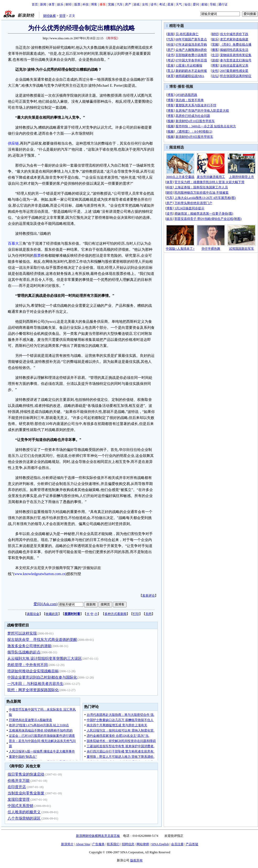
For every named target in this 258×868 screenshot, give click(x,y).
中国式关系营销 (20, 806)
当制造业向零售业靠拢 (26, 793)
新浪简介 (67, 844)
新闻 (43, 4)
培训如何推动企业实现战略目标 (33, 671)
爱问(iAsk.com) (45, 604)
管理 (62, 16)
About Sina (83, 844)
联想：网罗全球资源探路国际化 (33, 690)
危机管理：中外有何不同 (28, 665)
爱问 (196, 4)
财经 (69, 4)
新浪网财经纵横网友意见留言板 (98, 836)
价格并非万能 (19, 781)
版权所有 (136, 860)
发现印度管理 (19, 799)
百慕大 (13, 244)
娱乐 (60, 4)
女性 (145, 4)
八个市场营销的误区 (24, 818)
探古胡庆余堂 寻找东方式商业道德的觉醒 (42, 640)
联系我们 (113, 844)
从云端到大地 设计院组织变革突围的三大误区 (45, 659)
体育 (52, 4)
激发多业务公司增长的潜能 (29, 646)
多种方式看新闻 (116, 614)
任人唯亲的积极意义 (24, 812)
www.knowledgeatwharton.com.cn (40, 574)
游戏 (136, 4)
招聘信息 (128, 844)
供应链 (13, 143)
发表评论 (149, 596)
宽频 (111, 4)
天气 (179, 4)
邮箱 (205, 4)
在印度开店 (17, 787)
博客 (94, 4)
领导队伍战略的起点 (24, 652)
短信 (188, 4)
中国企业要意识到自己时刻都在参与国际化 (42, 677)
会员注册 (177, 844)
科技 (86, 4)
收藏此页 (52, 614)
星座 (171, 4)
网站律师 (143, 844)
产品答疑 (192, 844)
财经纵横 (50, 16)
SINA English (160, 844)
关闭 (149, 614)
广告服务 (98, 844)
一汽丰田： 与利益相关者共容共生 (35, 684)
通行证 (223, 4)
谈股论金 (33, 614)
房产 (128, 4)
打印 (136, 614)
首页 (35, 4)
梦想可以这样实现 (22, 633)
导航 (213, 4)
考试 (162, 4)
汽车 (120, 4)
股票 (77, 4)
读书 (153, 4)
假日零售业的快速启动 (26, 774)
